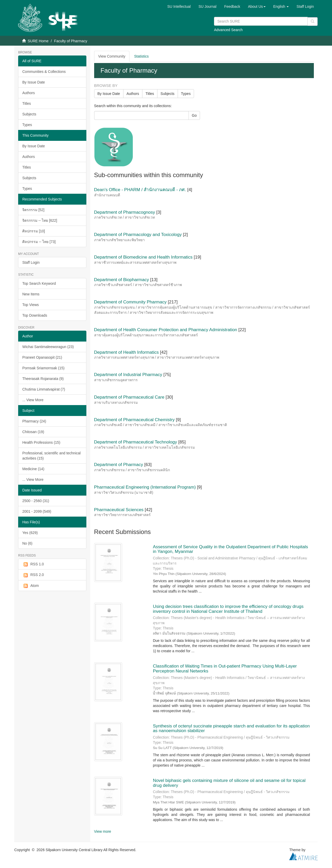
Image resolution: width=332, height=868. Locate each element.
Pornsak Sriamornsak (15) (43, 368)
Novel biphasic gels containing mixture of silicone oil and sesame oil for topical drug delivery (229, 783)
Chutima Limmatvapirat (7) (44, 389)
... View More (33, 400)
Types (27, 125)
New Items (31, 294)
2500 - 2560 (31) (36, 501)
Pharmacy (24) (34, 421)
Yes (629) (30, 533)
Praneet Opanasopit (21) (42, 357)
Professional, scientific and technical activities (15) (51, 456)
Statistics (141, 56)
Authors (29, 93)
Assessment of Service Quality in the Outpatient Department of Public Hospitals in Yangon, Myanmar (230, 549)
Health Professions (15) (41, 442)
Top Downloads (35, 315)
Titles (27, 103)
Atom (31, 586)
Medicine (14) (33, 469)
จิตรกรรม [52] (33, 210)
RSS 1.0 (33, 564)
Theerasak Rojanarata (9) (43, 379)
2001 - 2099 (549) (37, 511)
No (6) (27, 543)
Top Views (31, 305)
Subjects (29, 114)
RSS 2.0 (33, 575)
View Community (112, 56)
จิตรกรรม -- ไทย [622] (40, 220)
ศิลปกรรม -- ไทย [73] (39, 242)
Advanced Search (228, 30)
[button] (257, 6)
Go (194, 115)
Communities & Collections (44, 72)
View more (103, 831)
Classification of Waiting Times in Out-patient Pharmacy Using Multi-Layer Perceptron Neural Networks (225, 669)
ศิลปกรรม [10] (34, 231)
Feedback (232, 6)
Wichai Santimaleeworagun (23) (48, 347)
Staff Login (31, 262)
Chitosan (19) (33, 432)
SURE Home (38, 41)
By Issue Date (34, 82)
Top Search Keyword (39, 283)
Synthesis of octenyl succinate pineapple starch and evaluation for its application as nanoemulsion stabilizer (231, 728)
